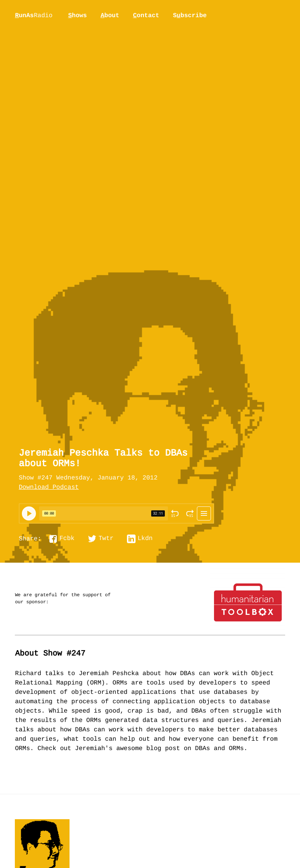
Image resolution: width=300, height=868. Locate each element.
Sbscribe (190, 16)
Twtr (106, 539)
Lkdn (145, 539)
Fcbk (67, 539)
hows (77, 16)
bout (110, 16)
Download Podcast (49, 488)
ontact (146, 16)
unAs (34, 16)
